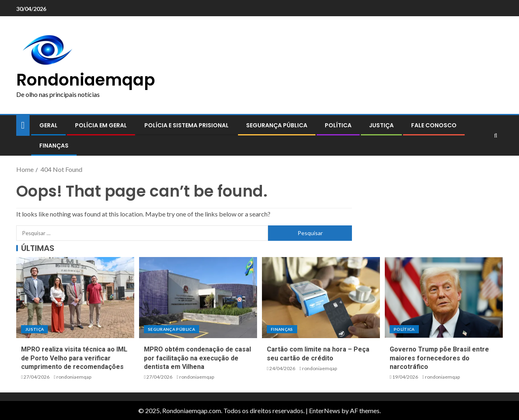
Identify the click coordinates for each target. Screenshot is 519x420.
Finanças (54, 146)
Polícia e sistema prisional (187, 125)
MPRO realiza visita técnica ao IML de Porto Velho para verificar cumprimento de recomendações (74, 358)
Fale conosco (434, 125)
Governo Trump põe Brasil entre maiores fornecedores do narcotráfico (439, 358)
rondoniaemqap (74, 377)
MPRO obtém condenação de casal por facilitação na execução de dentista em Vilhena (197, 358)
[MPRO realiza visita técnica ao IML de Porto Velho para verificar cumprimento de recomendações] (75, 298)
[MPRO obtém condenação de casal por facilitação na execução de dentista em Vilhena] (198, 298)
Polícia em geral (101, 125)
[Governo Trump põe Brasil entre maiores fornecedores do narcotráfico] (444, 298)
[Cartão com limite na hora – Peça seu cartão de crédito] (321, 298)
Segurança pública (277, 125)
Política (338, 125)
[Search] (496, 135)
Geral (48, 125)
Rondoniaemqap (86, 80)
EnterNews (325, 410)
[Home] (23, 125)
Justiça (381, 125)
